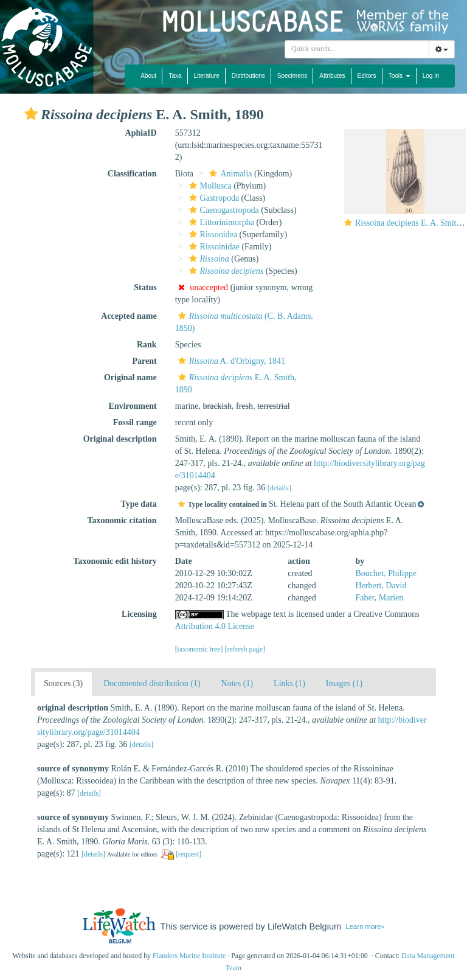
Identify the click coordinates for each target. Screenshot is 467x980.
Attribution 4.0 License (215, 626)
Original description (120, 439)
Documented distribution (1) (152, 683)
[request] (189, 854)
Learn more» (365, 926)
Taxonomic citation (122, 520)
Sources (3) (63, 683)
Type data (138, 504)
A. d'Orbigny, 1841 (230, 361)
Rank (147, 345)
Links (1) (289, 683)
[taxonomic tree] (199, 649)
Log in (431, 76)
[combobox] (357, 49)
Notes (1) (237, 683)
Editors (367, 76)
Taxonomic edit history (115, 561)
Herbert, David (381, 586)
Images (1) (344, 683)
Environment (133, 406)
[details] (279, 488)
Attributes (332, 76)
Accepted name (129, 316)
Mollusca (209, 186)
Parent (144, 361)
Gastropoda (213, 198)
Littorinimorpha (220, 222)
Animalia (229, 174)
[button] (31, 114)
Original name (130, 377)
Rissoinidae (213, 247)
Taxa (175, 76)
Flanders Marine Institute (189, 956)
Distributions (248, 76)
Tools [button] (400, 76)
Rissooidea (212, 235)
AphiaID (141, 133)
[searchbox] (359, 49)
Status (145, 287)
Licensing (139, 614)
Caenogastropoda (223, 210)
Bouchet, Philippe (386, 573)
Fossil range (135, 422)
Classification (132, 174)
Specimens (292, 76)
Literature (207, 76)
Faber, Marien (380, 598)
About (148, 76)
